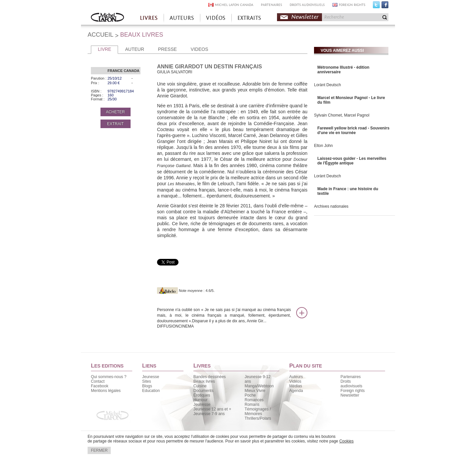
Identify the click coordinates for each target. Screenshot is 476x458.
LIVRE (104, 49)
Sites (147, 381)
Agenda (296, 391)
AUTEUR (135, 49)
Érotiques (202, 395)
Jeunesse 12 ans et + (212, 409)
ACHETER (115, 112)
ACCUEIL (100, 35)
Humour (200, 400)
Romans (252, 405)
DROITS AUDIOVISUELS (307, 5)
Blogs (147, 386)
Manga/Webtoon (259, 386)
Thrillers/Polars (258, 418)
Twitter (376, 6)
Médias (296, 386)
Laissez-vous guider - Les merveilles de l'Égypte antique (352, 161)
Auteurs (296, 377)
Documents (203, 391)
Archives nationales (331, 206)
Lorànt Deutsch (327, 85)
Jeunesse (151, 377)
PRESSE (167, 49)
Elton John (323, 146)
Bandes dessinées (210, 377)
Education (151, 391)
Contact (98, 381)
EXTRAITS (249, 18)
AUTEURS (182, 18)
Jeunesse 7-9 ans (209, 414)
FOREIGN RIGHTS (352, 5)
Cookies (346, 441)
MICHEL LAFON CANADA (234, 5)
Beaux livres (204, 381)
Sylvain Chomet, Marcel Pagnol (342, 115)
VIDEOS (199, 49)
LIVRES (149, 18)
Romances (254, 400)
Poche (250, 395)
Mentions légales (106, 391)
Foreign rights (353, 391)
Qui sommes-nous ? (109, 377)
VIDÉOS (216, 18)
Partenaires (351, 377)
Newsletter (305, 17)
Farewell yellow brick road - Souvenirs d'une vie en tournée (353, 130)
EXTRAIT (116, 124)
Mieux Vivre (255, 391)
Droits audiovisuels (351, 384)
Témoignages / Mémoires (258, 411)
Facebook (385, 6)
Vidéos (295, 381)
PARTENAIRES (271, 5)
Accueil (107, 18)
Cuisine (200, 386)
